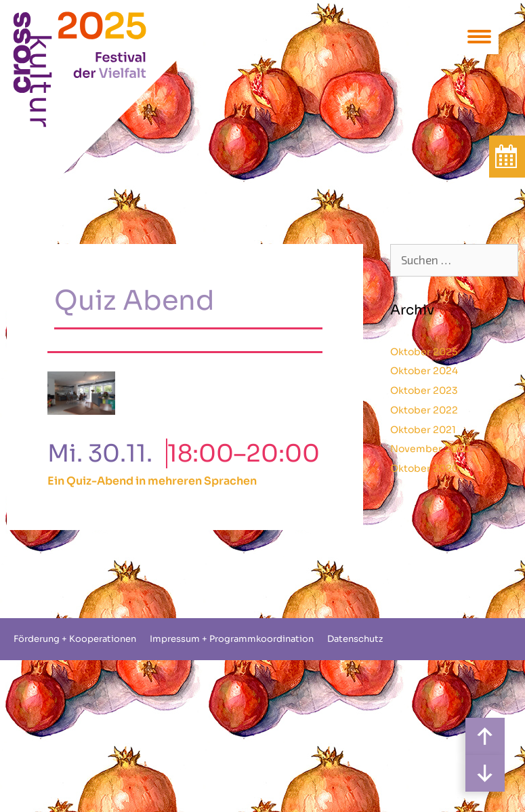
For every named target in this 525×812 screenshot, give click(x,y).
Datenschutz (355, 639)
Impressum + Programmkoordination (232, 639)
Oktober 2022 (424, 410)
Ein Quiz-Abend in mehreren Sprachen (152, 481)
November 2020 (430, 449)
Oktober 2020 (424, 468)
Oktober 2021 (423, 430)
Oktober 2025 (424, 352)
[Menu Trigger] (479, 36)
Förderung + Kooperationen (75, 639)
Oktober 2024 (424, 371)
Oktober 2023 (424, 390)
